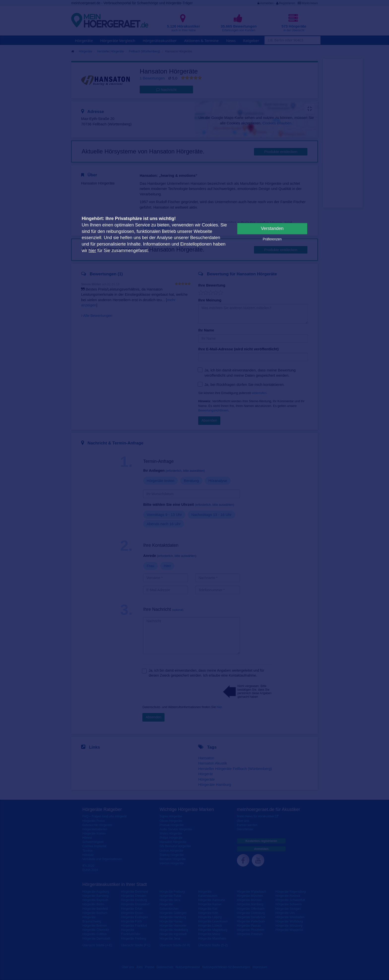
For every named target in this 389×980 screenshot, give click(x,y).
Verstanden (272, 228)
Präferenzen (272, 239)
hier (92, 251)
